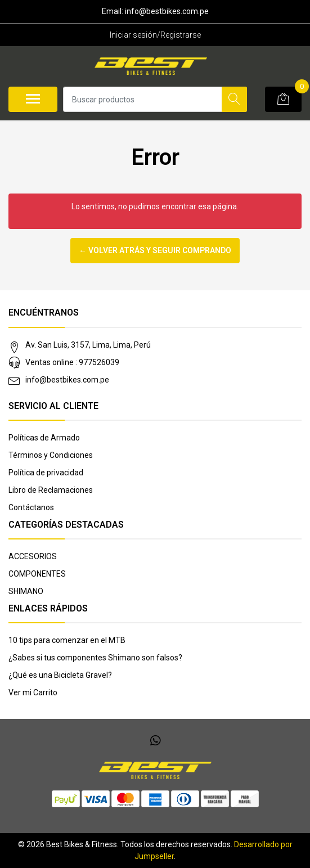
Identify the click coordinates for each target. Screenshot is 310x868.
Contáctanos (31, 507)
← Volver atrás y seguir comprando (155, 250)
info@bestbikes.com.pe (67, 380)
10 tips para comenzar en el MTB (67, 640)
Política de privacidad (46, 473)
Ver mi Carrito (33, 692)
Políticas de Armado (44, 438)
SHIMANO (26, 591)
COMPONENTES (37, 574)
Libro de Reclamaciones (51, 490)
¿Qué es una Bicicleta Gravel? (60, 675)
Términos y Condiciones (51, 455)
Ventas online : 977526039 (72, 362)
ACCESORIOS (33, 556)
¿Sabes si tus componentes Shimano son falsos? (95, 658)
